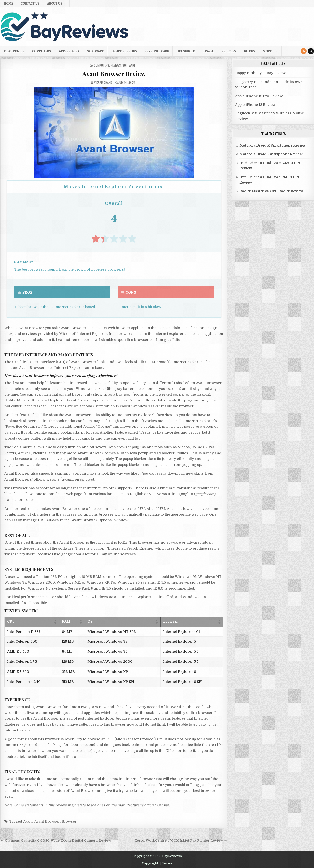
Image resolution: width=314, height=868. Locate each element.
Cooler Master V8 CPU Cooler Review (271, 191)
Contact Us (30, 3)
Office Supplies (124, 51)
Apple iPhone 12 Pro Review (259, 96)
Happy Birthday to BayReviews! (262, 73)
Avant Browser (47, 821)
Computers (42, 51)
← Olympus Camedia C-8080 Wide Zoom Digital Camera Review (56, 840)
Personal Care (157, 51)
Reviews (116, 65)
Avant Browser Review (114, 74)
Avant (28, 821)
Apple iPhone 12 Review (255, 105)
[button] (55, 622)
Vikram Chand (103, 82)
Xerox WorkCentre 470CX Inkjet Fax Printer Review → (181, 840)
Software (95, 51)
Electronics (14, 51)
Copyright (150, 863)
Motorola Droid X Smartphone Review (273, 145)
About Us (55, 3)
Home (8, 3)
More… (268, 51)
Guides (249, 51)
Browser (69, 821)
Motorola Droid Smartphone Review (271, 154)
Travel (208, 51)
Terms (167, 863)
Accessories (69, 51)
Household (186, 51)
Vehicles (229, 51)
